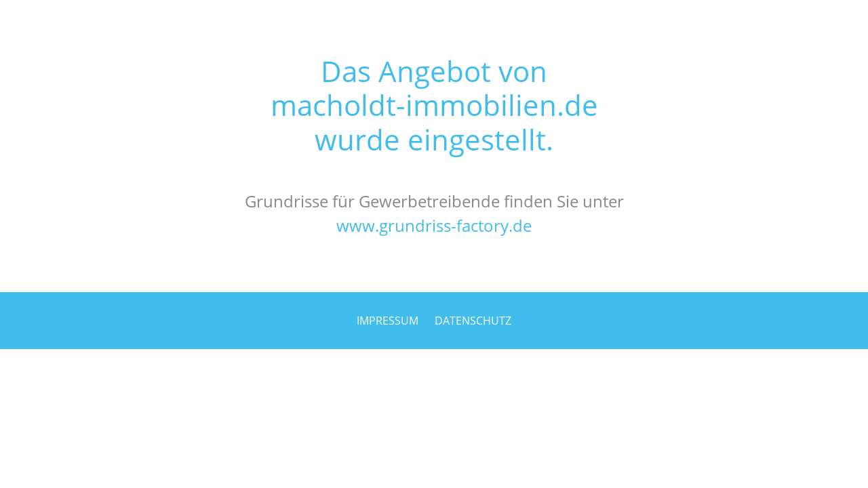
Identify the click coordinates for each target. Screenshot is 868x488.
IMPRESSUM (388, 321)
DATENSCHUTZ (473, 321)
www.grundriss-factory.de (434, 225)
